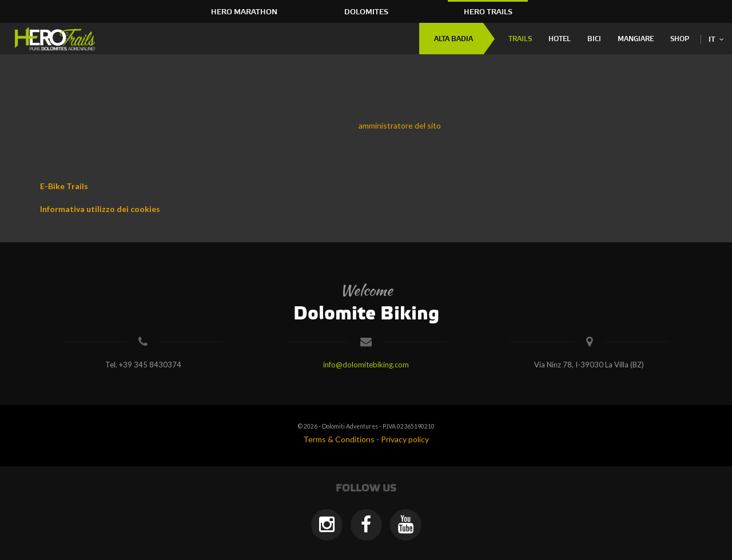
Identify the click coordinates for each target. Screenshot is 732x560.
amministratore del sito (400, 125)
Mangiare (636, 39)
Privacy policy (405, 439)
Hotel (560, 39)
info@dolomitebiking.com (366, 365)
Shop (680, 39)
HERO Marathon (244, 12)
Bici (594, 39)
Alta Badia (453, 39)
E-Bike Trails (64, 186)
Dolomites (366, 12)
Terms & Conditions (339, 439)
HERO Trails (488, 12)
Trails (520, 39)
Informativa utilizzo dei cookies (100, 209)
